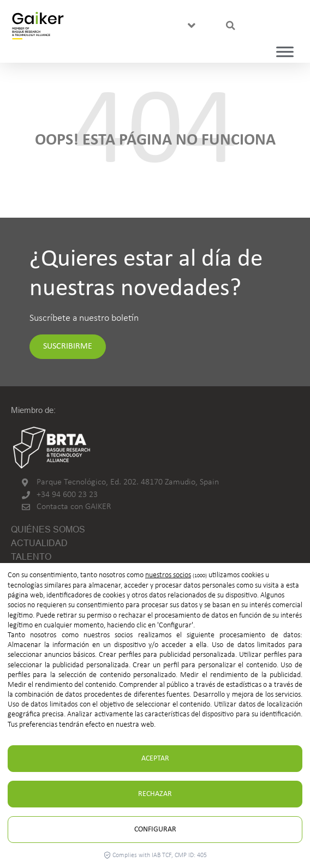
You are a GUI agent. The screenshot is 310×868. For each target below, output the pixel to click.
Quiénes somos (48, 529)
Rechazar (155, 794)
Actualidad (39, 543)
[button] (191, 26)
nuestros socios (168, 575)
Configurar (155, 830)
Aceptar (155, 759)
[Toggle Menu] (285, 52)
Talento (31, 557)
